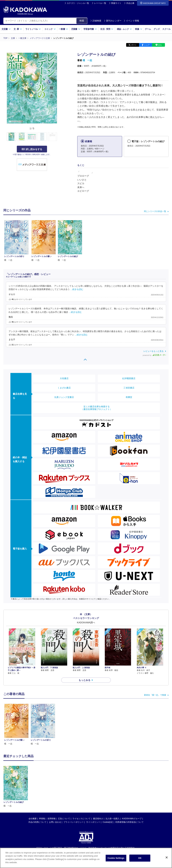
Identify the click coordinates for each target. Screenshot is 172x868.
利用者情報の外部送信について (130, 788)
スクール (166, 29)
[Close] (167, 861)
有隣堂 (129, 397)
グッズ (157, 29)
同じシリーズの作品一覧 (155, 211)
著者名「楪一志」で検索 (155, 695)
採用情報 (52, 784)
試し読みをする (32, 149)
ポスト (134, 45)
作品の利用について (37, 788)
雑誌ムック (124, 29)
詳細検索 (96, 21)
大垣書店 (64, 378)
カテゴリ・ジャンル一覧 (78, 3)
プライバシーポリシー (74, 788)
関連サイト (116, 3)
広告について (64, 784)
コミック (50, 29)
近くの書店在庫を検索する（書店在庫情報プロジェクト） (97, 408)
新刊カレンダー (113, 21)
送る (160, 45)
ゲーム (148, 29)
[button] (59, 137)
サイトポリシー (93, 788)
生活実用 (107, 29)
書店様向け (98, 784)
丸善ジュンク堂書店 (64, 397)
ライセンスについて (81, 784)
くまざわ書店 (64, 388)
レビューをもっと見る (154, 351)
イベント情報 (131, 21)
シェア (147, 45)
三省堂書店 (129, 388)
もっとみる (84, 680)
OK (140, 862)
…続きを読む (77, 289)
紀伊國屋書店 (129, 378)
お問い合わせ (55, 788)
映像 (139, 29)
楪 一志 (87, 60)
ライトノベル (33, 29)
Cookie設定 (108, 788)
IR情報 (42, 784)
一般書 (63, 29)
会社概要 (33, 784)
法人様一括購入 (113, 784)
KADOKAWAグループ (132, 784)
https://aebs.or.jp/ (74, 819)
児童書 (76, 29)
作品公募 (130, 3)
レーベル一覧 (100, 3)
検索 (82, 21)
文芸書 (6, 29)
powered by (154, 355)
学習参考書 (90, 29)
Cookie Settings (116, 862)
